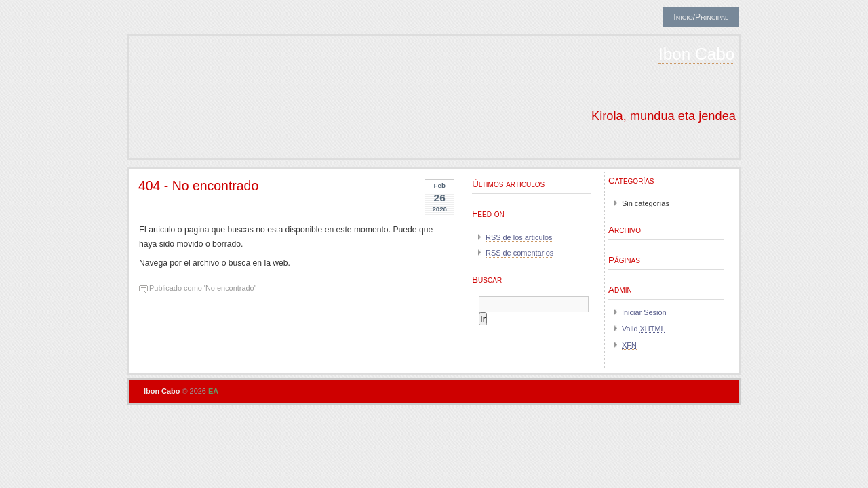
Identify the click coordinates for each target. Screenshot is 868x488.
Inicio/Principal (701, 17)
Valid (644, 329)
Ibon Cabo (696, 54)
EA (213, 391)
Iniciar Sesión (644, 312)
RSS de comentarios (519, 253)
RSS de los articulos (519, 237)
